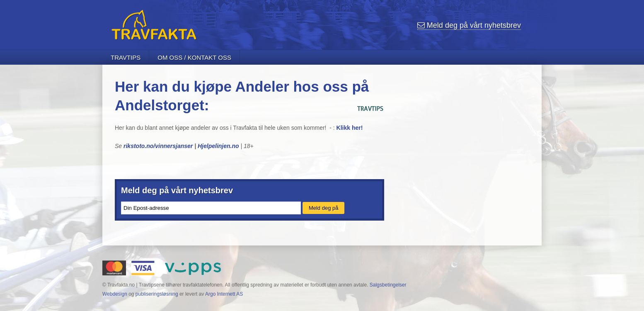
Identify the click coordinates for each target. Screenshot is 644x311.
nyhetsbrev (469, 25)
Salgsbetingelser (388, 285)
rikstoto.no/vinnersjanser (158, 146)
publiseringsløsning (157, 294)
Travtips (126, 57)
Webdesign (115, 294)
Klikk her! (349, 128)
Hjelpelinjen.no (218, 146)
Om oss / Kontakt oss (194, 57)
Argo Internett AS (224, 294)
